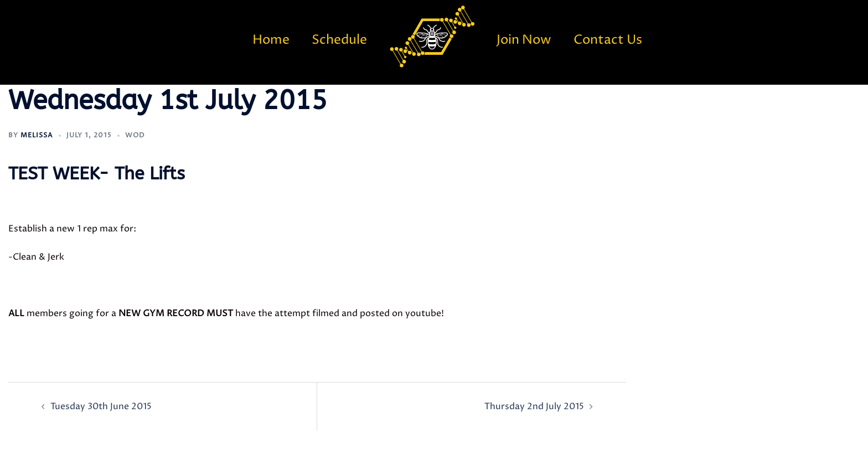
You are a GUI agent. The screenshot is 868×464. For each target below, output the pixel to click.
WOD (135, 135)
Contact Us (608, 40)
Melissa (37, 135)
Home (271, 40)
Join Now (524, 40)
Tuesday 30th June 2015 (101, 406)
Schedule (339, 40)
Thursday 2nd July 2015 (534, 406)
